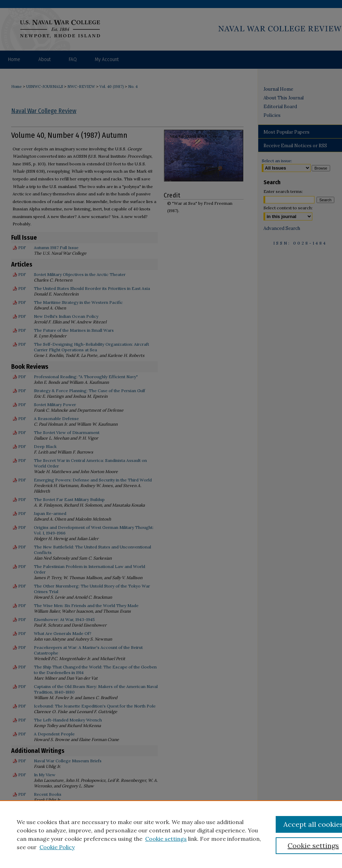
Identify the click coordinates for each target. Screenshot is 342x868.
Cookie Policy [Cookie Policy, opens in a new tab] (57, 847)
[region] (171, 834)
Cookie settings (166, 839)
